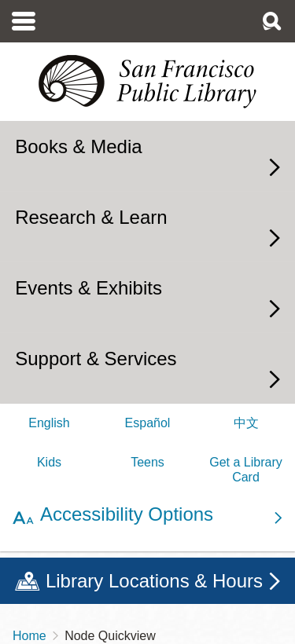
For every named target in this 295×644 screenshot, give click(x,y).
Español (148, 423)
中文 (246, 423)
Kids (49, 462)
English (49, 423)
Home (29, 636)
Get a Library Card (245, 469)
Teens (147, 462)
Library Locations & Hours (154, 581)
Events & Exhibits (88, 288)
